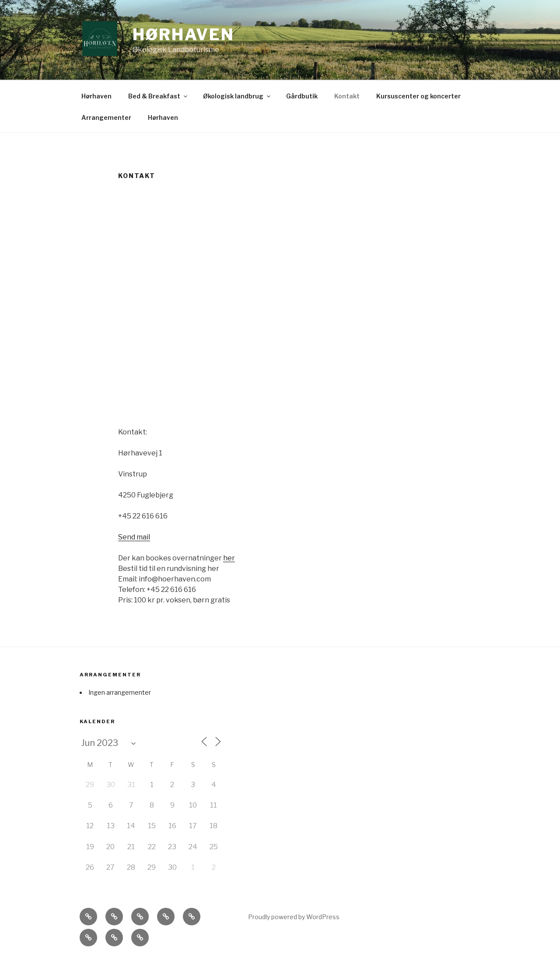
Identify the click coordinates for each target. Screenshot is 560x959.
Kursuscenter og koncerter (418, 96)
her (229, 558)
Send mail (134, 537)
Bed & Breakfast (158, 96)
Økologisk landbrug (237, 96)
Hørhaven (184, 35)
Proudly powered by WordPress (294, 917)
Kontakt (347, 96)
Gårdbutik (302, 96)
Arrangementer (106, 117)
